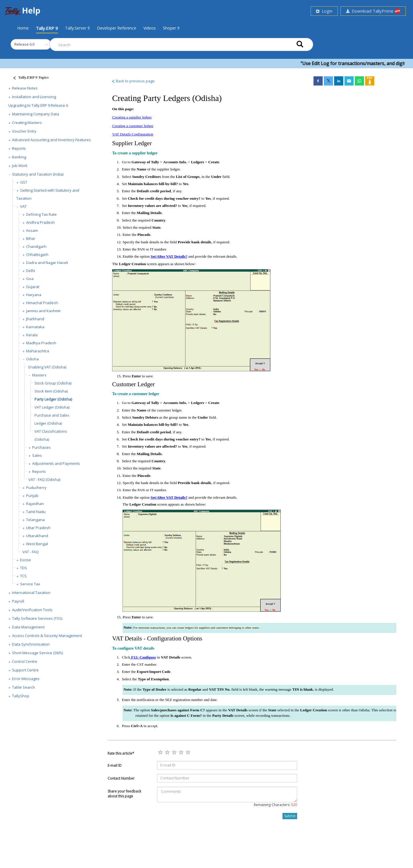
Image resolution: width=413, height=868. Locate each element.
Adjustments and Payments (56, 463)
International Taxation (31, 593)
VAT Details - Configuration (147, 638)
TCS (23, 576)
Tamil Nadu (36, 512)
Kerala (32, 335)
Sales (37, 455)
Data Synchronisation (31, 644)
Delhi (31, 271)
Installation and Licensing (34, 97)
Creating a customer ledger (133, 126)
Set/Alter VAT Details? (169, 256)
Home (23, 28)
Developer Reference (117, 28)
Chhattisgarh (37, 255)
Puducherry (36, 488)
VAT (23, 206)
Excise (26, 560)
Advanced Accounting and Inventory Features (51, 140)
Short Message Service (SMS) (37, 653)
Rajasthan (35, 504)
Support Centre (25, 670)
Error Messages (26, 679)
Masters (39, 375)
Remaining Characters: (275, 805)
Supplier (122, 143)
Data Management (28, 627)
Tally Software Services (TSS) (37, 618)
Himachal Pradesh (42, 303)
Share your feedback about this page (124, 794)
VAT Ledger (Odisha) (52, 407)
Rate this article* (121, 753)
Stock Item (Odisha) (51, 391)
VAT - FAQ (31, 552)
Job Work (20, 166)
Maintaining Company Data (36, 114)
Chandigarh (36, 246)
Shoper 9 (171, 28)
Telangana (35, 520)
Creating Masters (27, 123)
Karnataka (35, 327)
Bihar (31, 238)
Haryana (34, 295)
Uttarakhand (37, 536)
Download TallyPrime (373, 11)
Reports (19, 148)
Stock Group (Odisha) (53, 383)
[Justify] (29, 78)
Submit (290, 816)
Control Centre (25, 661)
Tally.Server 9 (77, 28)
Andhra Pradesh (40, 222)
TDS (24, 568)
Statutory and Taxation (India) (38, 174)
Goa (30, 279)
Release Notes (25, 88)
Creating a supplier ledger (132, 117)
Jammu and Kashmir (43, 311)
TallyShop (21, 696)
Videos (150, 28)
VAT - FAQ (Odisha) (44, 479)
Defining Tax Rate (41, 214)
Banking (19, 157)
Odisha (32, 359)
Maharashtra (38, 351)
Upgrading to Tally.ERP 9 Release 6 (38, 105)
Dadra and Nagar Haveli (47, 263)
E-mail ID (115, 765)
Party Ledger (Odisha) (53, 399)
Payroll (18, 601)
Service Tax (30, 584)
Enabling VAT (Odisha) (47, 367)
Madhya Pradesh (41, 343)
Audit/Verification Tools (32, 610)
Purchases (41, 447)
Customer (124, 384)
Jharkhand (35, 319)
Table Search (24, 687)
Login (324, 11)
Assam (32, 230)
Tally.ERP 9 (47, 28)
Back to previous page (133, 81)
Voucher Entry (24, 131)
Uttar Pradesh (38, 528)
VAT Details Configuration (133, 134)
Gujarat (33, 287)
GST (24, 182)
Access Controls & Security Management (47, 636)
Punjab (32, 496)
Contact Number (121, 778)
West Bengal (37, 544)
